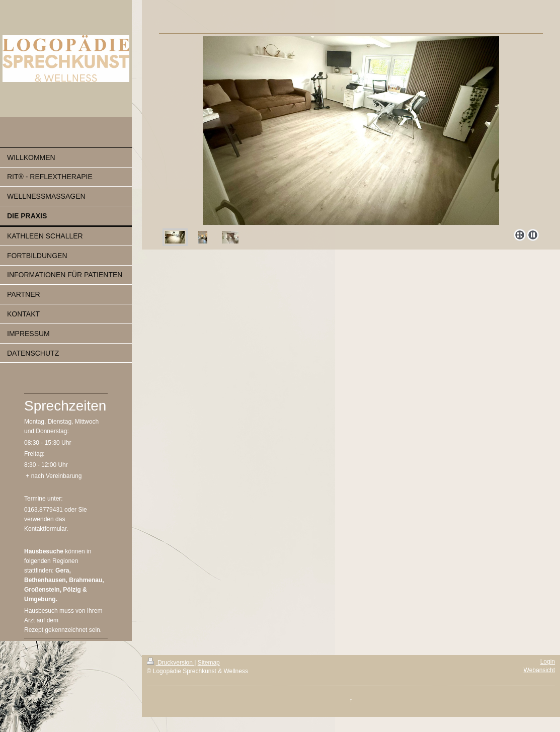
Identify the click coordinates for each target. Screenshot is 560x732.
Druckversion (171, 663)
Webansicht (539, 670)
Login (548, 662)
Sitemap (209, 663)
